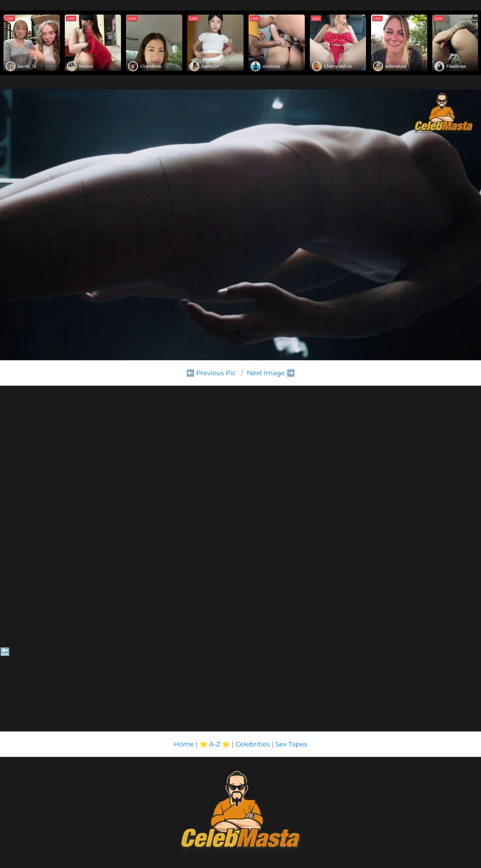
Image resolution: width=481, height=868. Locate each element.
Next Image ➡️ (270, 373)
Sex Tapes (291, 744)
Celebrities (253, 744)
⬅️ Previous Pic (211, 373)
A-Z (215, 744)
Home (184, 744)
